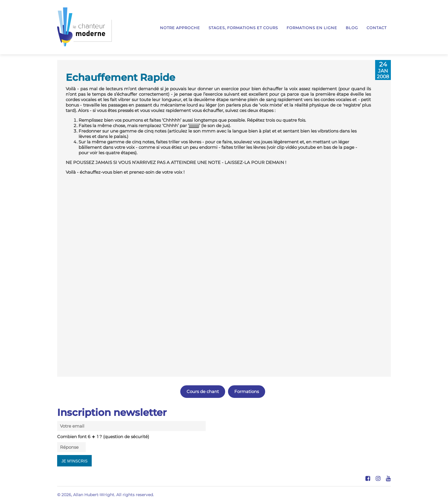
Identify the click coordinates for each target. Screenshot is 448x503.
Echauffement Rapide (120, 77)
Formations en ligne (312, 28)
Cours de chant (203, 391)
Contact (377, 28)
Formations (247, 391)
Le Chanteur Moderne (85, 27)
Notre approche (180, 28)
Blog (352, 28)
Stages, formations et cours (243, 28)
